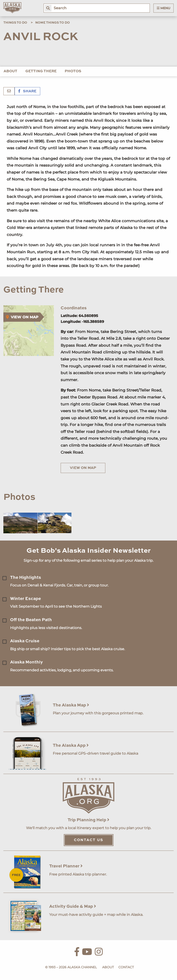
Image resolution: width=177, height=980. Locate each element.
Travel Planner (66, 866)
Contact (126, 967)
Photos (73, 71)
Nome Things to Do (53, 23)
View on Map (83, 468)
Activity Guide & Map (73, 906)
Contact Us (89, 840)
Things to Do (15, 23)
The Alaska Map (71, 705)
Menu (164, 8)
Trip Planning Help (88, 820)
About (10, 71)
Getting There (41, 71)
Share (27, 91)
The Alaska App (71, 746)
